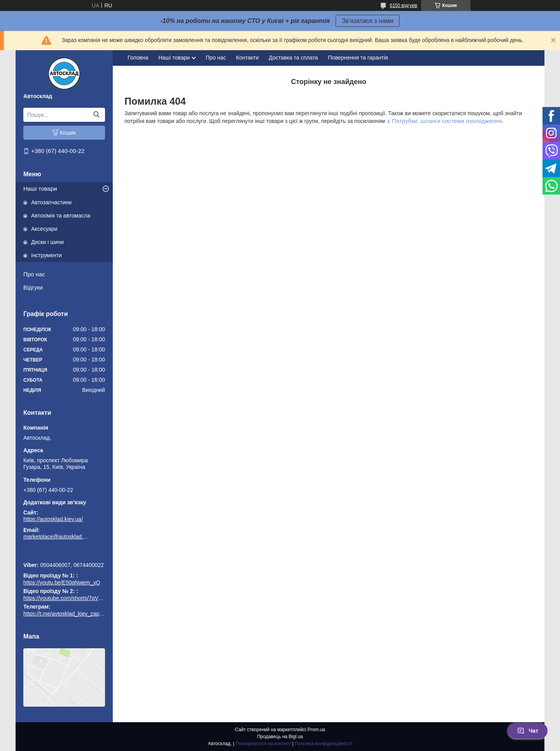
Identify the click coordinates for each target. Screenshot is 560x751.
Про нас (34, 274)
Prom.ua (316, 730)
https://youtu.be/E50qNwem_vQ (62, 583)
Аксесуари (44, 229)
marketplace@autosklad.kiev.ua (56, 537)
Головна (138, 58)
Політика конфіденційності (324, 744)
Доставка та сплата (293, 58)
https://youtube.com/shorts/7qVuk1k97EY (73, 598)
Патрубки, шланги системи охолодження (447, 121)
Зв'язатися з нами (368, 21)
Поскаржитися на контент (263, 744)
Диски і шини (47, 242)
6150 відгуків (403, 5)
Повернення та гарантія (358, 58)
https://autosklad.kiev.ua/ (53, 519)
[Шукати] (96, 115)
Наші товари (40, 189)
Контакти (247, 58)
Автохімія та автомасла (61, 216)
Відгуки (33, 287)
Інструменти (46, 255)
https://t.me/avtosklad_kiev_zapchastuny (64, 554)
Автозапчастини (51, 202)
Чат (528, 731)
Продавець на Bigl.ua (280, 737)
